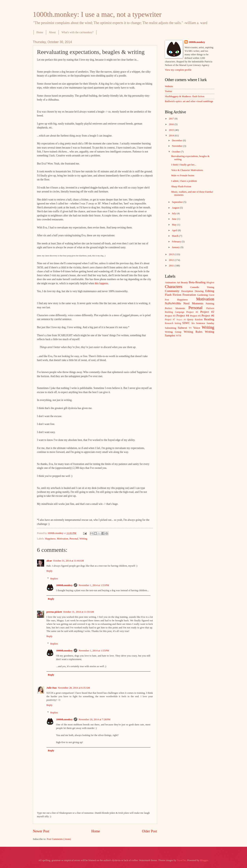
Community (172, 291)
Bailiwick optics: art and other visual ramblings (189, 101)
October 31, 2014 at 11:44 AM (68, 561)
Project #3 (170, 316)
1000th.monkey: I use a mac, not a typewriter (97, 14)
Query (190, 319)
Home (40, 32)
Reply (50, 571)
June (175, 219)
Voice (197, 328)
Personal (74, 539)
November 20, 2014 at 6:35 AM (74, 688)
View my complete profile (178, 70)
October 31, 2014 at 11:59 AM (78, 612)
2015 (172, 130)
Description (187, 291)
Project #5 (195, 316)
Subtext (182, 328)
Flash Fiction (173, 295)
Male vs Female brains (183, 175)
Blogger (204, 860)
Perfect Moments (175, 308)
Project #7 (170, 320)
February (177, 242)
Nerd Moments (193, 303)
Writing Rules (193, 332)
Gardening (202, 295)
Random (199, 320)
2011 (172, 266)
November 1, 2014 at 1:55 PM (94, 651)
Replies (54, 578)
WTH (179, 336)
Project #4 (183, 315)
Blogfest (210, 283)
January (176, 247)
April (175, 230)
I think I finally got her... (184, 165)
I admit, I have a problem (184, 181)
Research (169, 323)
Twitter (169, 91)
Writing (83, 539)
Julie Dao (52, 688)
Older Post (150, 831)
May (175, 225)
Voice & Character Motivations (187, 170)
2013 (172, 254)
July (174, 213)
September (178, 202)
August (176, 208)
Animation (170, 283)
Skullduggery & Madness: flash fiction (185, 96)
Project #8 (181, 320)
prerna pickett (54, 612)
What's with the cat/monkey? (77, 32)
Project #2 (207, 312)
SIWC (186, 323)
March (176, 236)
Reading (209, 319)
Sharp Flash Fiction (181, 187)
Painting (210, 304)
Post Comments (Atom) (59, 839)
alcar (49, 561)
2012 (172, 260)
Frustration (189, 295)
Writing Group (173, 332)
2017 (172, 119)
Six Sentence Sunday (203, 323)
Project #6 (208, 315)
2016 (172, 124)
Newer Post (41, 831)
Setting (178, 323)
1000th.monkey (64, 585)
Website (169, 86)
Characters (174, 287)
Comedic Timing (202, 287)
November (178, 146)
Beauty (184, 283)
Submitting (171, 328)
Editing (210, 291)
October (176, 152)
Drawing (199, 291)
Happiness (50, 539)
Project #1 (192, 312)
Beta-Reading (197, 282)
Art (178, 283)
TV (190, 328)
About (52, 32)
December (177, 140)
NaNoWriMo (173, 303)
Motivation (63, 539)
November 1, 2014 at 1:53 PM (94, 585)
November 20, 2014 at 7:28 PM (94, 719)
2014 (172, 136)
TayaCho (181, 860)
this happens (101, 283)
